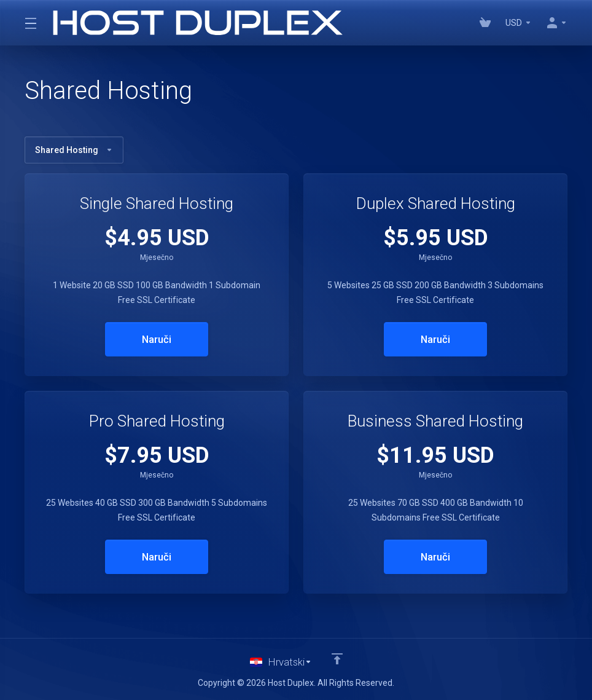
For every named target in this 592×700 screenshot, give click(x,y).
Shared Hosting (74, 150)
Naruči (157, 339)
